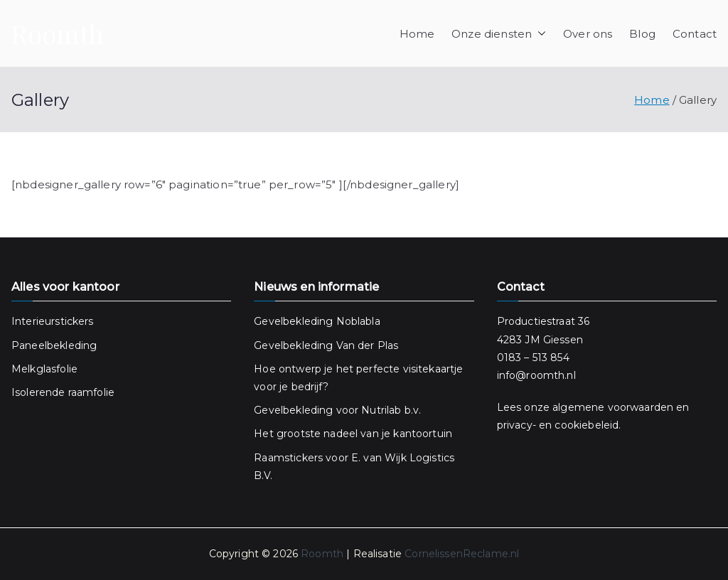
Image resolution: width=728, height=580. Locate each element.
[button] (539, 34)
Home (417, 34)
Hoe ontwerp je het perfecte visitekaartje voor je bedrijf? (358, 378)
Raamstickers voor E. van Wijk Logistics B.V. (354, 467)
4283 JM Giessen (540, 340)
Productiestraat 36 (545, 321)
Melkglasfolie (44, 369)
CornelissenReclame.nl (462, 554)
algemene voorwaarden (613, 407)
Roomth (58, 33)
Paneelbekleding (54, 345)
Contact (695, 34)
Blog (642, 34)
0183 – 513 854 (533, 358)
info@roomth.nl (536, 375)
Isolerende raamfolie (63, 392)
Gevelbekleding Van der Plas (326, 345)
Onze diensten (499, 34)
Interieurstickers (53, 321)
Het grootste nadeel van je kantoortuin (353, 434)
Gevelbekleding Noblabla (317, 321)
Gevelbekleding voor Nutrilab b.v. (337, 410)
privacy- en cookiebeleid (558, 425)
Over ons (588, 34)
